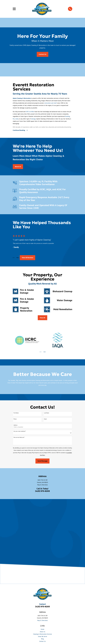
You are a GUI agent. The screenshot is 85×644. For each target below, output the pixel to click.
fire (14, 119)
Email (45, 419)
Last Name (47, 413)
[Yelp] (43, 565)
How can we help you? (19, 438)
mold (17, 119)
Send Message (42, 461)
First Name (16, 413)
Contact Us (42, 54)
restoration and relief (51, 103)
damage (33, 119)
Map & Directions (42, 485)
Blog (42, 554)
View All (42, 318)
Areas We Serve (42, 552)
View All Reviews (28, 258)
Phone (15, 419)
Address (15, 425)
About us (18, 167)
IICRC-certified (30, 112)
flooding (67, 116)
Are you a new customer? (20, 431)
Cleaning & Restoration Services (42, 550)
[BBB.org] (38, 565)
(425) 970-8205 (42, 491)
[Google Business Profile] (51, 565)
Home (42, 545)
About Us (42, 547)
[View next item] (17, 258)
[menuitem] (15, 576)
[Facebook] (47, 565)
